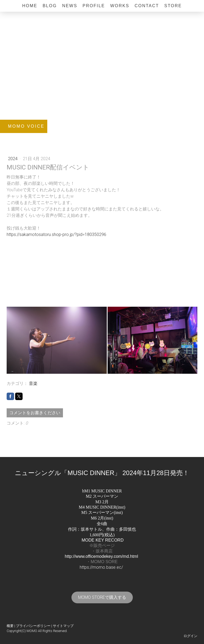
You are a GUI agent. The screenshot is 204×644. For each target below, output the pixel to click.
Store (173, 6)
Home (30, 6)
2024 (13, 159)
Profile (94, 6)
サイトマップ (63, 626)
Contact (147, 6)
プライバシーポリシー (33, 626)
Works (120, 6)
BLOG (50, 6)
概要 (10, 626)
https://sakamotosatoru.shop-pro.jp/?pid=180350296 (56, 234)
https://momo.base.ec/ (101, 567)
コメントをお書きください (35, 413)
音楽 (33, 383)
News (70, 6)
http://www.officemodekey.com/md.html (101, 556)
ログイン (190, 636)
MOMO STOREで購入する (102, 597)
